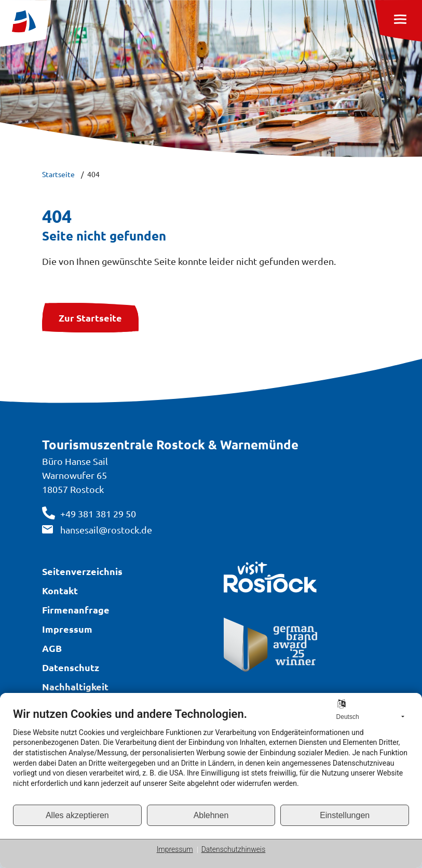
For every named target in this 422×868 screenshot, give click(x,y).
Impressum (175, 849)
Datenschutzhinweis (234, 849)
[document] (211, 756)
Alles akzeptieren (77, 815)
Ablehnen (211, 815)
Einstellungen (345, 815)
